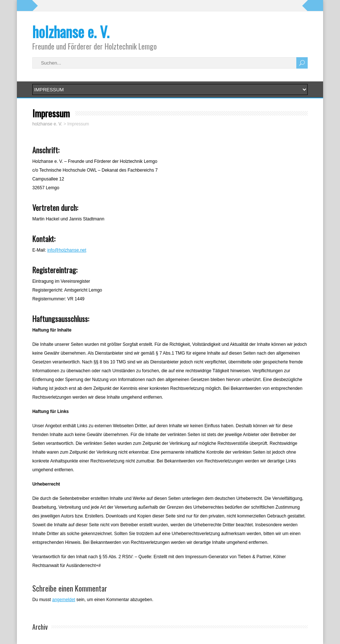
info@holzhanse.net (67, 250)
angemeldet (64, 600)
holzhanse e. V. (71, 32)
